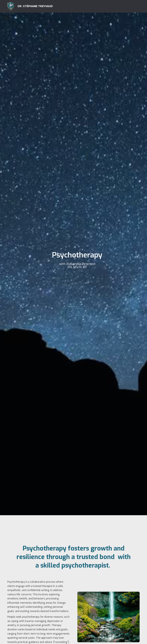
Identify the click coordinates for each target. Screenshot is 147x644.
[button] (136, 6)
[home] (30, 6)
